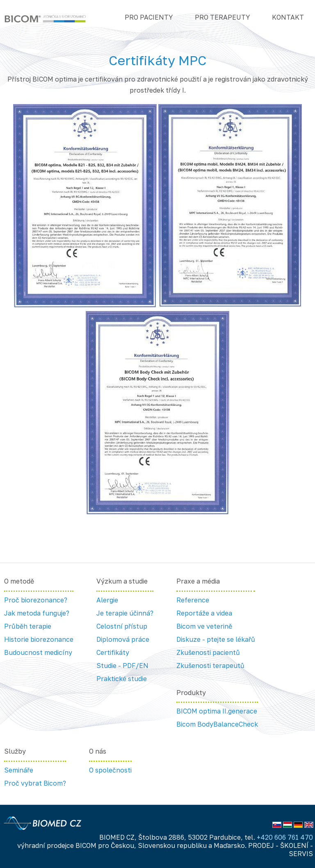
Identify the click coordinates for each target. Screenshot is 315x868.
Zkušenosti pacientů (208, 652)
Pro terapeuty (222, 17)
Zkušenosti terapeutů (210, 666)
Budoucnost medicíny (38, 652)
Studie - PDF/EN (122, 666)
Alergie (107, 600)
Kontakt (288, 17)
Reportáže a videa (204, 613)
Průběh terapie (28, 626)
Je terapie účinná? (125, 613)
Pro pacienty (149, 17)
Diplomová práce (123, 639)
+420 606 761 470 (285, 837)
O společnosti (110, 770)
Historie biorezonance (39, 639)
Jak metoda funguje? (37, 613)
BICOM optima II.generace (217, 711)
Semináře (19, 770)
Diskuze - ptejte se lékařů (216, 639)
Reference (193, 600)
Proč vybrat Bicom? (35, 783)
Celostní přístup (122, 626)
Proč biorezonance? (36, 600)
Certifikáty (113, 652)
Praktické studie (122, 679)
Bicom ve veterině (204, 626)
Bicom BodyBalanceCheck (217, 724)
